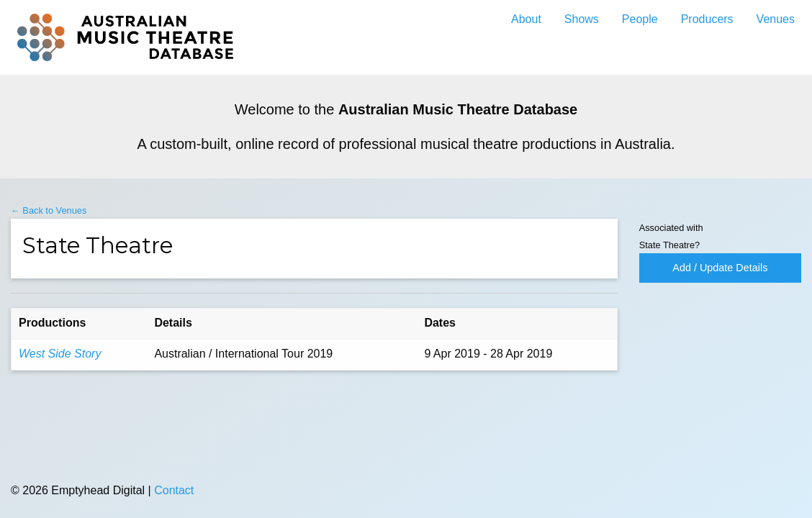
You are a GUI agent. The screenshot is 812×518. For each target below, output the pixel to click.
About (526, 19)
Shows (582, 19)
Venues (776, 19)
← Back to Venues (49, 210)
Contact (174, 490)
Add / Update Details (720, 268)
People (640, 19)
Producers (707, 19)
